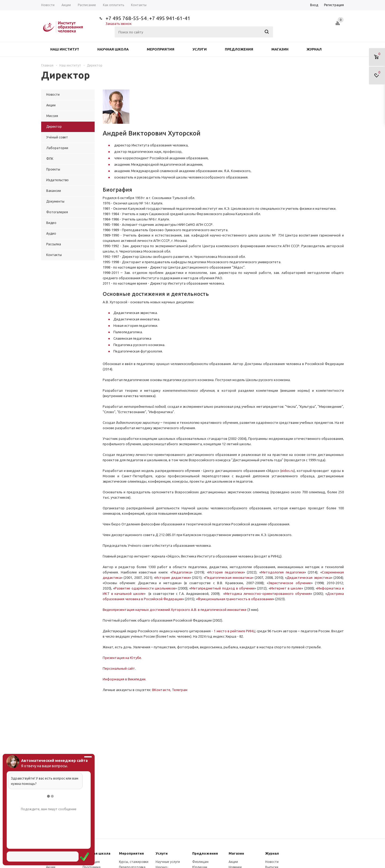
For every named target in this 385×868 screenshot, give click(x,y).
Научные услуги (168, 862)
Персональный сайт (119, 668)
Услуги (200, 49)
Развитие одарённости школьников (145, 588)
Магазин (280, 49)
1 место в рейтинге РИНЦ (235, 631)
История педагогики (226, 572)
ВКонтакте (161, 690)
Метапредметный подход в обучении (223, 588)
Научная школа (113, 49)
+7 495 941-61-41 (170, 18)
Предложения (239, 49)
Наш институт (65, 49)
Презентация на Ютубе (122, 658)
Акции (233, 862)
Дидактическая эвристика (309, 578)
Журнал (314, 49)
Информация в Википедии (124, 679)
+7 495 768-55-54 (126, 18)
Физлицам (200, 862)
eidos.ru (288, 471)
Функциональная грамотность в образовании (235, 599)
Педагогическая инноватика (229, 578)
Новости (272, 862)
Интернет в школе (286, 588)
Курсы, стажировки (134, 862)
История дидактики (172, 578)
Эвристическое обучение (290, 583)
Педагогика (181, 572)
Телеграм (180, 690)
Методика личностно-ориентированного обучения (267, 594)
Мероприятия (161, 49)
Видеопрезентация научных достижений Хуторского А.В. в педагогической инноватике (175, 610)
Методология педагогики (283, 572)
